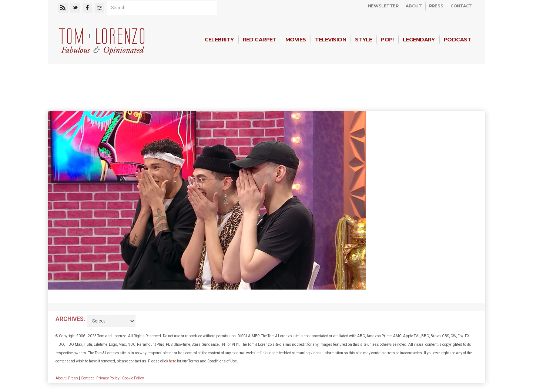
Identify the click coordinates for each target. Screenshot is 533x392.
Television (331, 40)
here (172, 361)
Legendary (419, 40)
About (414, 6)
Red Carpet (260, 40)
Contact (461, 6)
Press (436, 6)
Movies (296, 40)
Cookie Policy (133, 378)
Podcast (457, 40)
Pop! (387, 40)
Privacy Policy (108, 378)
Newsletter (383, 6)
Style (363, 40)
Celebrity (219, 40)
